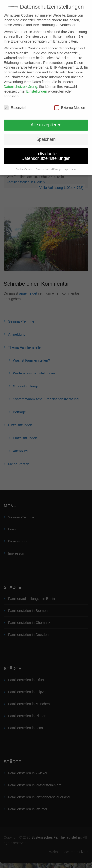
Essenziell (15, 102)
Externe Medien (70, 102)
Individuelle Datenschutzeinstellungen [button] (46, 151)
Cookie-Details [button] (24, 164)
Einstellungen (37, 86)
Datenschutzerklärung (20, 82)
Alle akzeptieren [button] (46, 120)
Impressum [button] (70, 164)
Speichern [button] (46, 134)
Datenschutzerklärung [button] (48, 164)
